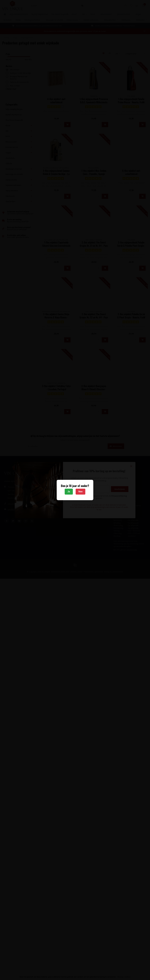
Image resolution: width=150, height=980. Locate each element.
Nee (80, 492)
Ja (69, 492)
